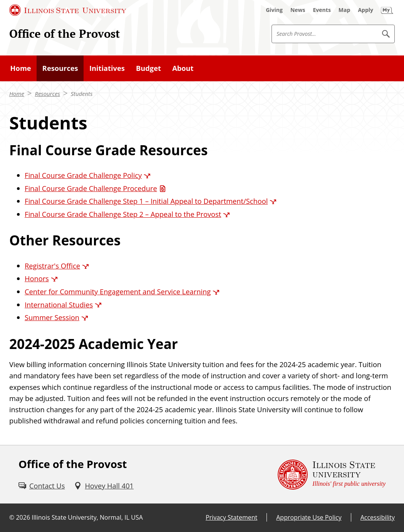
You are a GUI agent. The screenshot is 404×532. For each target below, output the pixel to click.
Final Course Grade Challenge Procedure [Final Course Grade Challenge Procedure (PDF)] (91, 188)
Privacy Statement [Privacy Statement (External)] (231, 517)
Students (82, 94)
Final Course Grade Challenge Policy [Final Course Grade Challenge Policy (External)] (83, 175)
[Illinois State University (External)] (68, 10)
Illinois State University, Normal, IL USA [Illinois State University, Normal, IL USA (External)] (87, 517)
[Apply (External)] (365, 10)
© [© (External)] (12, 517)
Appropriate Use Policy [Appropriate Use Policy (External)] (309, 517)
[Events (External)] (322, 10)
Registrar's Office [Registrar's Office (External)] (52, 266)
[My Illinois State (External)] (387, 10)
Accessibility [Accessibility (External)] (378, 517)
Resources (47, 94)
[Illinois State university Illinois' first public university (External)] (332, 475)
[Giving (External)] (274, 10)
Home (17, 94)
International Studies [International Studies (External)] (59, 305)
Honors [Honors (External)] (37, 278)
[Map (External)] (344, 10)
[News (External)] (298, 10)
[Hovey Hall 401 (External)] (104, 486)
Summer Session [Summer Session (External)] (52, 317)
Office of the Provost (65, 34)
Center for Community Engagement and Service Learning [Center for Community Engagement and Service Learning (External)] (118, 291)
